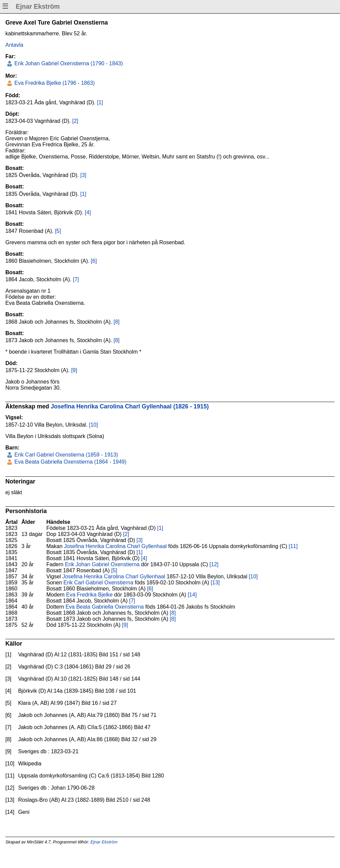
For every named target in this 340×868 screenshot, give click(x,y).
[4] (88, 212)
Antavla (14, 45)
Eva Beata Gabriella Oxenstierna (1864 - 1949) (70, 462)
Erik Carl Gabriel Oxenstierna (98, 583)
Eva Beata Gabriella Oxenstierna (105, 607)
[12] (214, 564)
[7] (76, 279)
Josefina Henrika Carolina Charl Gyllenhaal (115, 546)
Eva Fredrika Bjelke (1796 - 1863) (54, 83)
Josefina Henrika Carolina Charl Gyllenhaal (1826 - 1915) (130, 406)
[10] (94, 425)
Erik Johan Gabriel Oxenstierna (102, 564)
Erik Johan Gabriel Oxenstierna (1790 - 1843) (68, 63)
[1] (100, 102)
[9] (74, 370)
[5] (58, 231)
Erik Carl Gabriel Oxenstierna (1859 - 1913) (65, 455)
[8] (117, 322)
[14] (192, 595)
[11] (293, 546)
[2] (75, 121)
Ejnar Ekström (104, 842)
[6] (94, 261)
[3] (83, 175)
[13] (215, 583)
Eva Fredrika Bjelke (90, 595)
